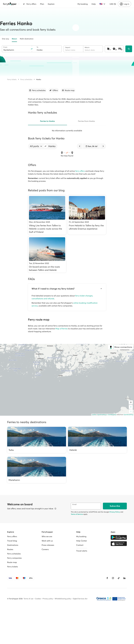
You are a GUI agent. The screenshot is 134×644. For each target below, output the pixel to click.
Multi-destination (27, 39)
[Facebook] (107, 578)
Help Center (82, 541)
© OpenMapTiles (111, 415)
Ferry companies (14, 558)
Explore (51, 4)
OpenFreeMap (102, 415)
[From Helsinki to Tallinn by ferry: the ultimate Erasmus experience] (87, 215)
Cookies (38, 599)
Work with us (47, 541)
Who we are (47, 536)
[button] (45, 146)
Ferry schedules (26, 79)
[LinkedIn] (124, 578)
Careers (45, 549)
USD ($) (113, 4)
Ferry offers (30, 4)
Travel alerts (82, 551)
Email (74, 504)
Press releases (48, 545)
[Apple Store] (119, 544)
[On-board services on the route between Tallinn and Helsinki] (47, 254)
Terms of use (28, 599)
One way (5, 39)
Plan (42, 4)
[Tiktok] (119, 578)
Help (94, 4)
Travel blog (12, 541)
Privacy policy (48, 599)
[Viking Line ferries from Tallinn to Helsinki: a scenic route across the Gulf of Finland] (47, 215)
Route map (12, 562)
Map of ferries (61, 329)
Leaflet (94, 415)
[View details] (55, 509)
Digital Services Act (80, 599)
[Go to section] (37, 90)
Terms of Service (77, 514)
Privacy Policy (115, 512)
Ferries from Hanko (87, 121)
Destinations (13, 545)
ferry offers (80, 171)
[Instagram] (113, 578)
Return (14, 39)
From (5, 47)
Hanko (39, 79)
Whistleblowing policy (63, 599)
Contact (80, 545)
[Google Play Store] (119, 537)
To (37, 47)
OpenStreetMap (128, 415)
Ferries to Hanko (47, 121)
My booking (83, 4)
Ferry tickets (12, 79)
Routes (10, 549)
